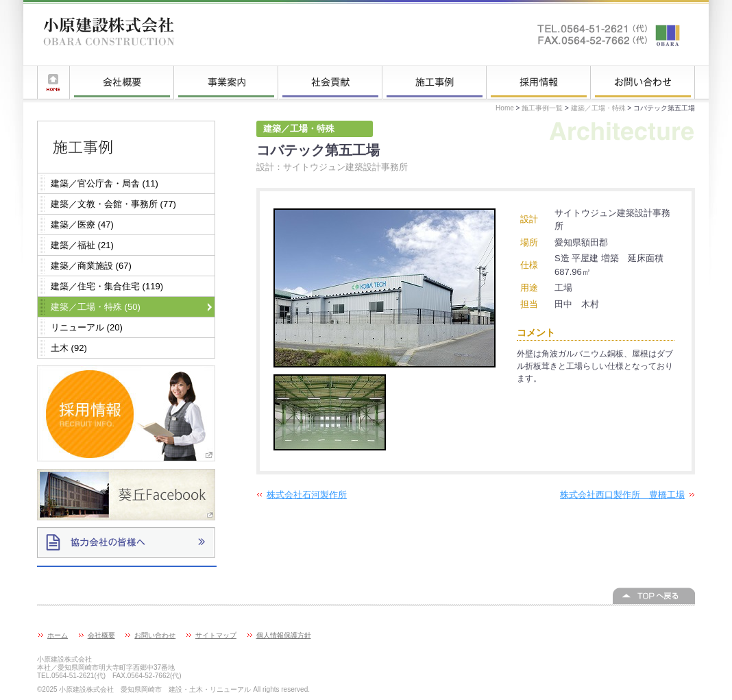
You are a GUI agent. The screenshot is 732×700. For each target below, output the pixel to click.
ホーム (53, 82)
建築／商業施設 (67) (91, 266)
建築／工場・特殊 (598, 108)
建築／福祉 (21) (82, 245)
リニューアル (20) (87, 327)
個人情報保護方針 (284, 635)
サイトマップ (216, 635)
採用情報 (539, 82)
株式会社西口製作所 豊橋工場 (622, 495)
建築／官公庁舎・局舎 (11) (105, 183)
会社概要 (122, 82)
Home (505, 108)
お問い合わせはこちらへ (609, 34)
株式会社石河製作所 (307, 495)
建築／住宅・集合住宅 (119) (107, 286)
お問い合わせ (643, 82)
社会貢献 (330, 82)
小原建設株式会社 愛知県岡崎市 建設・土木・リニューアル (109, 34)
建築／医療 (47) (82, 225)
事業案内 (226, 82)
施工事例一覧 (435, 82)
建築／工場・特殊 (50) (96, 307)
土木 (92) (69, 348)
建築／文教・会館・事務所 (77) (113, 204)
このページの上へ (654, 596)
